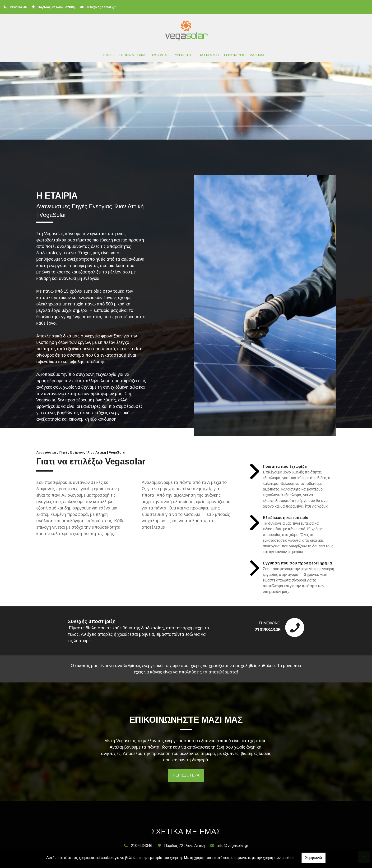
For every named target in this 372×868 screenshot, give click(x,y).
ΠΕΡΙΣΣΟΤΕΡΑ (186, 775)
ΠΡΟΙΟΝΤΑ (159, 55)
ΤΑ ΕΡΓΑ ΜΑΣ (209, 55)
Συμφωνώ (314, 858)
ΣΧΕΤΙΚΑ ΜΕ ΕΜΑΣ (132, 55)
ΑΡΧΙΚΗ (108, 55)
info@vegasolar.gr (101, 7)
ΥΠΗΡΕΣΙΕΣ (184, 55)
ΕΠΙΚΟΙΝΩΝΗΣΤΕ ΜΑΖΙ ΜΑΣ (244, 55)
